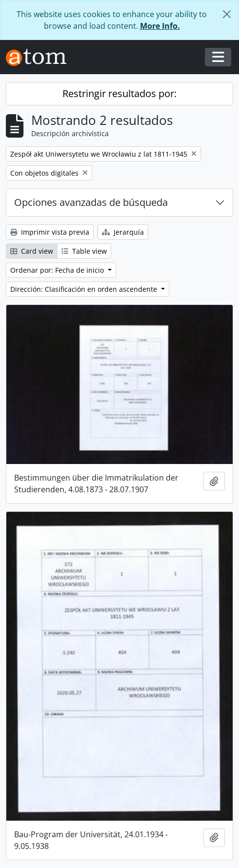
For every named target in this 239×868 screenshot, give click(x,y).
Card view (32, 251)
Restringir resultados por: (119, 93)
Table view (84, 251)
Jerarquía (123, 232)
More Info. (160, 26)
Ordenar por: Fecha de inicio (58, 270)
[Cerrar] (227, 14)
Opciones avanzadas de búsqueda (91, 202)
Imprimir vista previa (50, 232)
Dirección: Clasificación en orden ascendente (85, 289)
